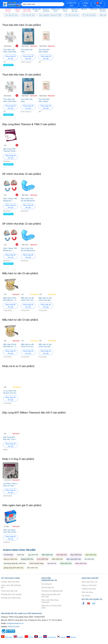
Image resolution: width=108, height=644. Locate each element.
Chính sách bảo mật (9, 591)
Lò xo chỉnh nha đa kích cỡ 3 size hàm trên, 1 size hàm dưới (10, 392)
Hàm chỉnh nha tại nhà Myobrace (28, 200)
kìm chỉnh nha (62, 555)
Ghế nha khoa (87, 592)
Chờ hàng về (33, 294)
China (29, 637)
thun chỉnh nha (76, 555)
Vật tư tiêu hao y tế (89, 582)
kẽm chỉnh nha (33, 568)
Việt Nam (7, 637)
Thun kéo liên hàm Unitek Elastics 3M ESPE (46, 51)
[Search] (43, 4)
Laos (38, 637)
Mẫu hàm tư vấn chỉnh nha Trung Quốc (28, 299)
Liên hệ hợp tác (48, 587)
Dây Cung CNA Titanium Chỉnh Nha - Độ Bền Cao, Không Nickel (9, 150)
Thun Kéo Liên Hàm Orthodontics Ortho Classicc (27, 51)
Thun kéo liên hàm (11, 15)
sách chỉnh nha (91, 555)
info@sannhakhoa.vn (15, 623)
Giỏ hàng (98, 4)
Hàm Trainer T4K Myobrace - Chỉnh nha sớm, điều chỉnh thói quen (10, 200)
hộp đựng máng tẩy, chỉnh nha (15, 563)
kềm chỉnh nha (47, 555)
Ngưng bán (33, 46)
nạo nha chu (52, 563)
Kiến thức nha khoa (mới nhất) (51, 607)
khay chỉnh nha (81, 563)
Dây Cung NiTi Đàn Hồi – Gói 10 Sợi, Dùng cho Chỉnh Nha (10, 438)
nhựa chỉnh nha (66, 563)
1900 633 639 (71, 4)
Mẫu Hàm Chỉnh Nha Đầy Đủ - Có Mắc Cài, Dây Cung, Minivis (10, 299)
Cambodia (49, 637)
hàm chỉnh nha (57, 559)
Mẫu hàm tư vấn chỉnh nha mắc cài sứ (45, 299)
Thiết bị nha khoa (89, 589)
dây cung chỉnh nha (74, 559)
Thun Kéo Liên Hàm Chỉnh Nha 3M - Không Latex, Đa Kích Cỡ (10, 51)
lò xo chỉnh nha (43, 559)
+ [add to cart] (17, 46)
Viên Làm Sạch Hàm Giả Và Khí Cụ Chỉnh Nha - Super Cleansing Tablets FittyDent (10, 531)
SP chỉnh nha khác (72, 15)
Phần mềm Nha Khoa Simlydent (50, 601)
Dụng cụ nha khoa (89, 585)
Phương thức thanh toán (11, 598)
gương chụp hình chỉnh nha (13, 568)
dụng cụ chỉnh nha (10, 559)
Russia (71, 637)
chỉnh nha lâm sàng (36, 563)
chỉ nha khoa (8, 555)
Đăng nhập (85, 4)
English (19, 637)
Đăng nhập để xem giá (10, 57)
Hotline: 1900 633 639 (10, 582)
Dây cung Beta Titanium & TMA (50, 15)
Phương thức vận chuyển (11, 594)
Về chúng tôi (46, 584)
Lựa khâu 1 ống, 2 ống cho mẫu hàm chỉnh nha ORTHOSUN (10, 485)
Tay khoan (86, 596)
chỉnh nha (20, 555)
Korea (61, 637)
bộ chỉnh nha (89, 559)
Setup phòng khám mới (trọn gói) (51, 595)
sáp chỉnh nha (33, 555)
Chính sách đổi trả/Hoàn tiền (11, 586)
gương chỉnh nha (27, 559)
